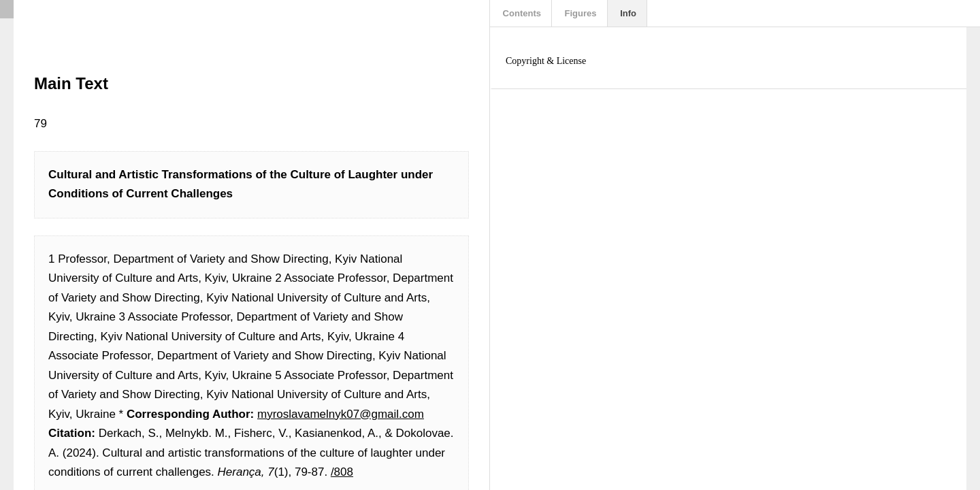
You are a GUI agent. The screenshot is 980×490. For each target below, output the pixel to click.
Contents (521, 13)
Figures (579, 13)
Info (627, 13)
